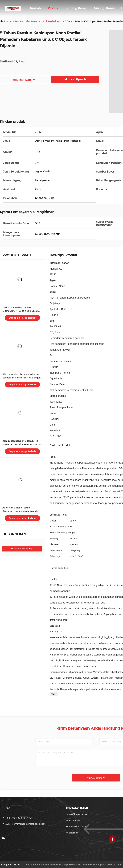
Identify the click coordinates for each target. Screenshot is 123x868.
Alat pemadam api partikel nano (44, 21)
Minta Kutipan (75, 79)
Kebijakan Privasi (11, 865)
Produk (53, 8)
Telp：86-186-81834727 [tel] (17, 818)
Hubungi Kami (103, 8)
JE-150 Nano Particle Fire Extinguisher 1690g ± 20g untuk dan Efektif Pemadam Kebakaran (21, 311)
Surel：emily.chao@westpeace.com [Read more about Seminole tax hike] (24, 824)
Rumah (35, 8)
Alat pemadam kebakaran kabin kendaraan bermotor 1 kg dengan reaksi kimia (21, 378)
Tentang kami (76, 8)
